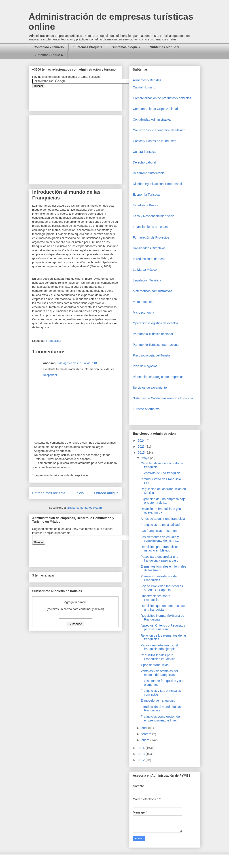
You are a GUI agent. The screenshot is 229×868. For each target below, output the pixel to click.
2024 (142, 440)
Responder (50, 375)
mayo (146, 458)
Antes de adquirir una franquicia (163, 519)
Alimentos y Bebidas (147, 80)
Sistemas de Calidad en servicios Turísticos (163, 398)
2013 (142, 754)
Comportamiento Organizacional (155, 109)
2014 (142, 748)
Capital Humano (144, 87)
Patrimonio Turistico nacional (153, 334)
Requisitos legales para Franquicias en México (158, 657)
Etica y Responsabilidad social (154, 216)
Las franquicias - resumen (159, 531)
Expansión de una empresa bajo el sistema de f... (163, 501)
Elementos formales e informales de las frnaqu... (163, 568)
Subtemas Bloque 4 (48, 55)
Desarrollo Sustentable (149, 173)
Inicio (80, 493)
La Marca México (145, 270)
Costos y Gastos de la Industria (155, 141)
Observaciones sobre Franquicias (155, 598)
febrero (147, 734)
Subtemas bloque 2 (126, 47)
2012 (142, 760)
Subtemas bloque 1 (88, 47)
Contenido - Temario (49, 47)
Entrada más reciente (49, 493)
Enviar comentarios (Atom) (85, 508)
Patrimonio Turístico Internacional (156, 345)
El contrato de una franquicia (161, 473)
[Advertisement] (13, 782)
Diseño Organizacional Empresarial (157, 184)
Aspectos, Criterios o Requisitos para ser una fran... (163, 627)
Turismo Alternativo (146, 409)
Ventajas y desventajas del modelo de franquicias (159, 673)
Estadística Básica (146, 205)
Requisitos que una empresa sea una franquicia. (164, 608)
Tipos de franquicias (155, 665)
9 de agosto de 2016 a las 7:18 (77, 363)
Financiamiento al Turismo (151, 227)
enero (146, 740)
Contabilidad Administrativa (152, 120)
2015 (142, 453)
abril (145, 728)
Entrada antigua (106, 493)
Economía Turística (146, 195)
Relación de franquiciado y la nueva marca (161, 511)
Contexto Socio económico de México (159, 130)
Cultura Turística (144, 152)
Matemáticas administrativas (153, 291)
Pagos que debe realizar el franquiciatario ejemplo (159, 647)
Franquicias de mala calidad (160, 525)
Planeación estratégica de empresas (158, 377)
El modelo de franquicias (158, 700)
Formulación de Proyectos (151, 237)
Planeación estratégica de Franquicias (159, 578)
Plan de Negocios (145, 366)
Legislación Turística (147, 280)
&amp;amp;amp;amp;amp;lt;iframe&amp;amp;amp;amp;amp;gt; (83, 97)
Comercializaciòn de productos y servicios (162, 98)
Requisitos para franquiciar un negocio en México (161, 549)
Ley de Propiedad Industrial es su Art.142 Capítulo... (162, 588)
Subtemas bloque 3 (164, 47)
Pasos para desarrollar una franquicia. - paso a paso (159, 559)
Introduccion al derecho (149, 259)
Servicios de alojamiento (150, 388)
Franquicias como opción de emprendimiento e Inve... (160, 718)
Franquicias (53, 341)
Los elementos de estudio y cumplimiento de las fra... (160, 539)
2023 (142, 447)
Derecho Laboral (144, 162)
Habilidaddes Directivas (149, 248)
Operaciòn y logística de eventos (156, 323)
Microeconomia (143, 312)
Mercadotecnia (143, 302)
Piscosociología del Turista (151, 355)
